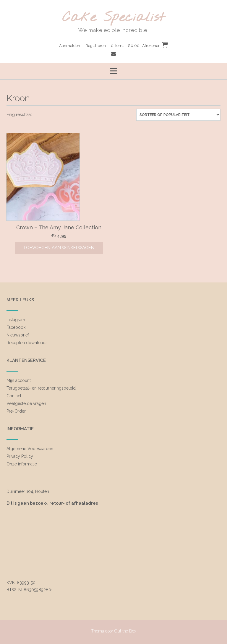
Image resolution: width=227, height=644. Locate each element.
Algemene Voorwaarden (30, 449)
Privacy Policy (20, 456)
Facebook (16, 327)
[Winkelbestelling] (178, 115)
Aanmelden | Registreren (82, 46)
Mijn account (19, 380)
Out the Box (125, 631)
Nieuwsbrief (18, 335)
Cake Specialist (114, 18)
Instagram (16, 320)
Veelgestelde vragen (26, 403)
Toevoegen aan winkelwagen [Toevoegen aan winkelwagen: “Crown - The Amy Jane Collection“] (59, 248)
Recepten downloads (27, 343)
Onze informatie (22, 464)
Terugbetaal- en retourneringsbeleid (41, 388)
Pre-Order (16, 411)
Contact (14, 396)
